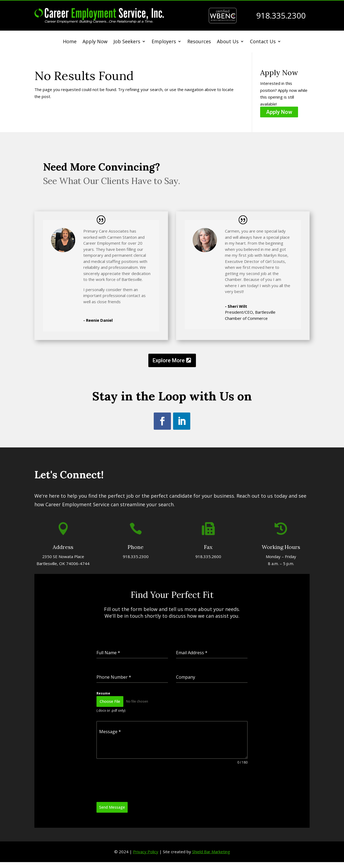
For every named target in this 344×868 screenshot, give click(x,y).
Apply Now (95, 42)
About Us (228, 42)
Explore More (169, 360)
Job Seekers (127, 42)
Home (70, 42)
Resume (133, 672)
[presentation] (152, 723)
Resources (199, 42)
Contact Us (263, 42)
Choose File (137, 677)
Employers (164, 42)
